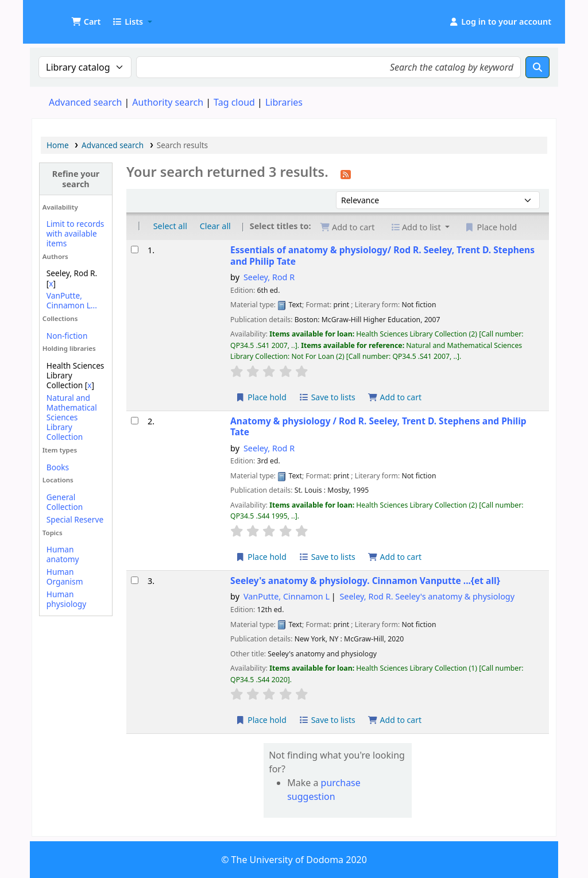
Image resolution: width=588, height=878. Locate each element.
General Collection (65, 502)
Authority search (168, 102)
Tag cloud (234, 102)
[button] (86, 22)
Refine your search (76, 179)
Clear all (215, 226)
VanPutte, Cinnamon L (287, 596)
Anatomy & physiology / (378, 427)
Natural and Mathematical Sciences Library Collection (72, 417)
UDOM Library (61, 16)
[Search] (537, 67)
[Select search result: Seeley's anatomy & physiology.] (135, 580)
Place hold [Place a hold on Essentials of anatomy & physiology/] (261, 397)
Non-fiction (67, 336)
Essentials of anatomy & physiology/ (382, 256)
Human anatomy (63, 554)
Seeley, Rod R (269, 277)
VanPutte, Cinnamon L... (72, 300)
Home (58, 145)
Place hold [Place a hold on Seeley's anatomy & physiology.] (261, 720)
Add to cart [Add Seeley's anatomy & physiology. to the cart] (394, 720)
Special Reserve (75, 519)
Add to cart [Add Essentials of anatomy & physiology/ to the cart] (394, 397)
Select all (170, 226)
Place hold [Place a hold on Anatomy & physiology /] (261, 557)
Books (58, 467)
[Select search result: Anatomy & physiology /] (135, 421)
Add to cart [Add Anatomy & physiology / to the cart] (394, 557)
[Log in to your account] (500, 22)
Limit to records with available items (76, 233)
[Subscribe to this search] (346, 173)
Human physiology (66, 599)
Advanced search (85, 102)
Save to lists (327, 397)
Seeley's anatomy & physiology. (365, 581)
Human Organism (65, 577)
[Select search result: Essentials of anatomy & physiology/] (135, 250)
